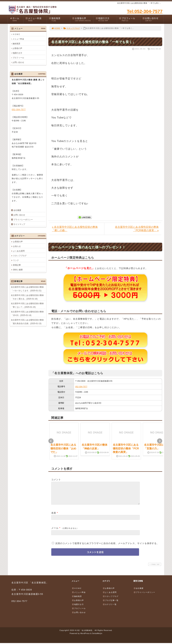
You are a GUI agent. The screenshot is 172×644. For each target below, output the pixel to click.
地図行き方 (106, 19)
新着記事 (17, 265)
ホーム (17, 19)
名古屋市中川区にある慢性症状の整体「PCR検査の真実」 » (137, 229)
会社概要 (17, 210)
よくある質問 (19, 251)
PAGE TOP (154, 568)
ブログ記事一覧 (111, 604)
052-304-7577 (81, 387)
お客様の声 (83, 19)
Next (160, 441)
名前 (54, 517)
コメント (56, 479)
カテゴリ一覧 (110, 608)
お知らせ (17, 246)
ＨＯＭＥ (16, 34)
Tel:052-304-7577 (145, 11)
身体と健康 (18, 270)
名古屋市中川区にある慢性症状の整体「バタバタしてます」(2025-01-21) (27, 289)
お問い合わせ (153, 19)
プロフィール (130, 19)
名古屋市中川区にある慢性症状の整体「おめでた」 (63, 448)
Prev (51, 441)
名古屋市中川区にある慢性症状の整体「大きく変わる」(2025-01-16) (27, 297)
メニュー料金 (36, 19)
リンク (16, 260)
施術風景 (60, 19)
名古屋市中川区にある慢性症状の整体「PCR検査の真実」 (126, 448)
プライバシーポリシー (23, 220)
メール (55, 532)
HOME (56, 28)
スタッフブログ (72, 28)
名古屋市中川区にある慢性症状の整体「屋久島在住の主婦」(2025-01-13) (27, 322)
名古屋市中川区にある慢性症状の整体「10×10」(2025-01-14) (27, 313)
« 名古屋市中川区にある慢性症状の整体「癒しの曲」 (75, 229)
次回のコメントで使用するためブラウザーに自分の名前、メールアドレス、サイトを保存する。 (107, 547)
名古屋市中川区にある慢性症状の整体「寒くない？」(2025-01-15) (27, 305)
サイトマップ (19, 224)
